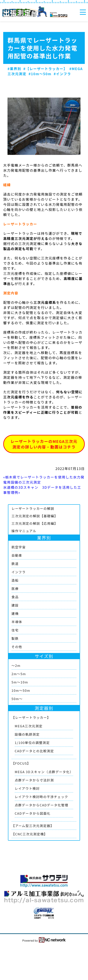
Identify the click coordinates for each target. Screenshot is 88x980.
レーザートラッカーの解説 (33, 508)
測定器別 (44, 708)
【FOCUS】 (21, 763)
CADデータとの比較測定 (34, 751)
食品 (15, 597)
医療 (15, 589)
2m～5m (19, 674)
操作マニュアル (24, 531)
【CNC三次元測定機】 (30, 834)
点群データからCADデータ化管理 (42, 805)
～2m (16, 665)
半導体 (17, 622)
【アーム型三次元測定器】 (33, 826)
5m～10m (20, 682)
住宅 (15, 630)
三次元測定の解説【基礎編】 (35, 516)
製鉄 (15, 638)
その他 (17, 647)
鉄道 (15, 564)
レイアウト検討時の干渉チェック (42, 797)
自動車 (17, 555)
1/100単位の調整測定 (32, 743)
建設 (15, 605)
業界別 (44, 538)
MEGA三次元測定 (29, 726)
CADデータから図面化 (33, 813)
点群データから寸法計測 (34, 780)
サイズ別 (44, 656)
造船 (15, 580)
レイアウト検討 (27, 788)
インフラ (19, 572)
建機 (15, 613)
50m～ (17, 699)
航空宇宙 (19, 547)
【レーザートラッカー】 (31, 717)
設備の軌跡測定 (27, 734)
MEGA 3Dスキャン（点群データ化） (44, 772)
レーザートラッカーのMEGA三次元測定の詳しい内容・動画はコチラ (44, 444)
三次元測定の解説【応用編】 (35, 523)
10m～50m (21, 690)
